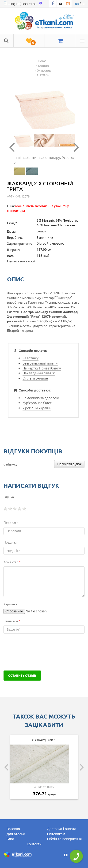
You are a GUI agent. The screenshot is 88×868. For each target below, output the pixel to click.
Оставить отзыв (22, 675)
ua (77, 4)
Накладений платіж (39, 373)
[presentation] (39, 652)
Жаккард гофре (44, 740)
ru (83, 4)
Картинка (10, 604)
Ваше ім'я (12, 621)
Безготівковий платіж (40, 363)
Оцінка (9, 497)
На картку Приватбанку (42, 368)
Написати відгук (69, 464)
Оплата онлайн (35, 378)
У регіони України (37, 408)
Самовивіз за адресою (41, 398)
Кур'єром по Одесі (38, 403)
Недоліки (11, 542)
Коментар (12, 562)
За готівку (31, 358)
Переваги (11, 522)
